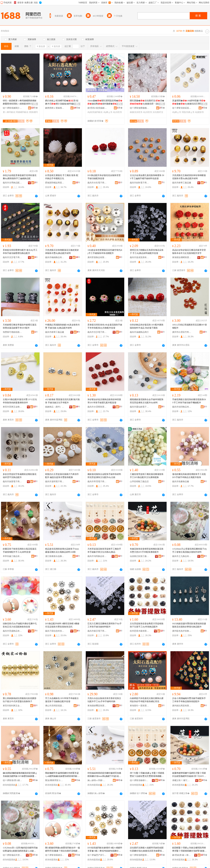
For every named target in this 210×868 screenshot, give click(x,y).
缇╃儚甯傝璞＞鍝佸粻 (12, 780)
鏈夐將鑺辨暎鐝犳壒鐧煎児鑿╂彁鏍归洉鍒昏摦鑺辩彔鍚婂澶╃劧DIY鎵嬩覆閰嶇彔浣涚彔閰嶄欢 (189, 775)
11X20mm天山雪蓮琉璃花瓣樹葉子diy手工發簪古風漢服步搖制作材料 (190, 550)
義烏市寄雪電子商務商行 (97, 482)
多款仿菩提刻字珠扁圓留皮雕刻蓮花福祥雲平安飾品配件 (20, 476)
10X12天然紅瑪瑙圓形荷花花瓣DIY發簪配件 (190, 326)
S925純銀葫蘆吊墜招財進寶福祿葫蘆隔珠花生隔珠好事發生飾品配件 (189, 625)
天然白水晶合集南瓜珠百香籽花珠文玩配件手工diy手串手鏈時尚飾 (104, 700)
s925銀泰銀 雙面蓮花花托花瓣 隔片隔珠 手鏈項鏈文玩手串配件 (62, 401)
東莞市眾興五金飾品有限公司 (12, 407)
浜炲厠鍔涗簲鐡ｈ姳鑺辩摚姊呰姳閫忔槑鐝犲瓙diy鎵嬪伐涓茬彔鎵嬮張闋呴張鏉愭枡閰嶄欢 (147, 849)
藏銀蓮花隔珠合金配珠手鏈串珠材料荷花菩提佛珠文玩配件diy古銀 (104, 476)
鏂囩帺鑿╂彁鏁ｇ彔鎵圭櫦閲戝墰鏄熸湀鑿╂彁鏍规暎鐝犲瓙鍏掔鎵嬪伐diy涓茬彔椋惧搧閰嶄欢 (189, 849)
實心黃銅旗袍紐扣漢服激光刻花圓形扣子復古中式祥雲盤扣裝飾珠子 (20, 700)
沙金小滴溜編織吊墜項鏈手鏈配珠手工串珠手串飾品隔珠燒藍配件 (189, 700)
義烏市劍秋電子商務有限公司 (139, 183)
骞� (35, 108)
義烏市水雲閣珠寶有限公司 (97, 407)
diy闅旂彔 (199, 112)
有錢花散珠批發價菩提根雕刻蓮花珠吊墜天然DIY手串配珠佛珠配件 (147, 550)
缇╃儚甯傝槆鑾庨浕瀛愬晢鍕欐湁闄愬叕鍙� (139, 855)
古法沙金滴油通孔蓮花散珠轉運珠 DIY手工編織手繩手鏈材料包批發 (147, 177)
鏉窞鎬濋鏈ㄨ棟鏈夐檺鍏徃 (182, 855)
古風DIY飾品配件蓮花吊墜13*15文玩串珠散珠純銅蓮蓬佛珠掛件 (20, 401)
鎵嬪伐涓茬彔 (136, 112)
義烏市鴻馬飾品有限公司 (97, 556)
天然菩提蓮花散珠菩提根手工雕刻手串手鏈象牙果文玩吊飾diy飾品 (104, 550)
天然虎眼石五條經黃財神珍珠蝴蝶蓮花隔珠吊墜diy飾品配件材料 (189, 177)
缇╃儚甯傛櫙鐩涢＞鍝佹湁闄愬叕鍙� (55, 855)
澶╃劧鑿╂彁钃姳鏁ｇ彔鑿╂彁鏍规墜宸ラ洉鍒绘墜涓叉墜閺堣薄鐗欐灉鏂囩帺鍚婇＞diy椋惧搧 (147, 775)
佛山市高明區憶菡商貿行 (55, 706)
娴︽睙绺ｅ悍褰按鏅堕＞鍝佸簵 (97, 780)
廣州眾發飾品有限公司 (97, 257)
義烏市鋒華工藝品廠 (182, 183)
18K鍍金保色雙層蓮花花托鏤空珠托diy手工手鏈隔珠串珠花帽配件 (105, 252)
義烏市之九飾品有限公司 (182, 556)
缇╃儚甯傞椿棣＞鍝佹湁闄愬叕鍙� (139, 780)
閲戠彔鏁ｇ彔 (188, 112)
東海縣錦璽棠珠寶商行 (97, 706)
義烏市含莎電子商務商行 (12, 257)
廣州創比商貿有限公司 (182, 706)
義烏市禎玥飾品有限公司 (182, 407)
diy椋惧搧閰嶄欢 (95, 112)
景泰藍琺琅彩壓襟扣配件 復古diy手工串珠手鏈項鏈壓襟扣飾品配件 (20, 252)
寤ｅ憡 (35, 104)
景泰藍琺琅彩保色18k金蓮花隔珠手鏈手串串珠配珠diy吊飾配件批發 (105, 326)
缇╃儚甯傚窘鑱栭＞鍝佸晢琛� (139, 108)
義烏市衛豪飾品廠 (181, 482)
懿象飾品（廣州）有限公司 (55, 407)
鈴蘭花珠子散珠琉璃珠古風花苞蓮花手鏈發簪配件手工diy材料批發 (20, 550)
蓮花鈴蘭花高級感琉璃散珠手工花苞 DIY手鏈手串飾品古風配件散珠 (189, 476)
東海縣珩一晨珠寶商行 (139, 706)
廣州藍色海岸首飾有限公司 (182, 631)
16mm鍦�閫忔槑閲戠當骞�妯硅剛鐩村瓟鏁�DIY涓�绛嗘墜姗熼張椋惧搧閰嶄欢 (105, 102)
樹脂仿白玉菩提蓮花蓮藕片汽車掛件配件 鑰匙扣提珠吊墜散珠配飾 (62, 476)
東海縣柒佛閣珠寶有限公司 (182, 257)
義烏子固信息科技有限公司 (55, 631)
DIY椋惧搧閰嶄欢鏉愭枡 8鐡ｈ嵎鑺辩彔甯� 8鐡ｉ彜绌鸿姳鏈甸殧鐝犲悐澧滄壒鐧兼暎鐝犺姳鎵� (105, 849)
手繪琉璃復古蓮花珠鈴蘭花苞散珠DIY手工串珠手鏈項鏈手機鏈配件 (189, 401)
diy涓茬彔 (117, 112)
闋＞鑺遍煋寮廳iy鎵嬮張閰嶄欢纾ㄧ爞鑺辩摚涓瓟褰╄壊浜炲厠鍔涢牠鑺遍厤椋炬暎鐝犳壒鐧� (62, 849)
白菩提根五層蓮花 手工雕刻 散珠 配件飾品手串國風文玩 (62, 177)
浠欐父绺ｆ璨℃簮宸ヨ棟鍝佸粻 (182, 780)
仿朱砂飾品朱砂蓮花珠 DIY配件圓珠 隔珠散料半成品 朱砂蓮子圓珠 (147, 326)
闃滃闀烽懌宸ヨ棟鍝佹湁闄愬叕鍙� (55, 780)
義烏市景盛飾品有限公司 (12, 631)
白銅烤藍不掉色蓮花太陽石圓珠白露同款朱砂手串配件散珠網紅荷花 (147, 700)
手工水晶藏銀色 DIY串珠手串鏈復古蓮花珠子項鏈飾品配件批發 (62, 700)
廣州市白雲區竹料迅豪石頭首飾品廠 (182, 332)
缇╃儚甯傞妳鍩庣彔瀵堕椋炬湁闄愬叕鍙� (182, 108)
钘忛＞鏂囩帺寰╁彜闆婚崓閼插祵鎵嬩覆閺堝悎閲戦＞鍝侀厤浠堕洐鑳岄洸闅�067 (20, 102)
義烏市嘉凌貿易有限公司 (139, 257)
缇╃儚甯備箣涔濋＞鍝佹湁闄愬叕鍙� (12, 855)
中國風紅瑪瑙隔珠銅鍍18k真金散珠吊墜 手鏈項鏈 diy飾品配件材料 (62, 326)
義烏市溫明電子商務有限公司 (55, 482)
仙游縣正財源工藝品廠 (139, 556)
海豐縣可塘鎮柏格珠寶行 (12, 332)
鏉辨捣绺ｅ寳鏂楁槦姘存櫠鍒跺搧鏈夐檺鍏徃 (55, 108)
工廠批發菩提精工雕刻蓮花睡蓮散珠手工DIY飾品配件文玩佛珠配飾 (147, 476)
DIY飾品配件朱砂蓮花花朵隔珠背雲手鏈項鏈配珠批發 (104, 177)
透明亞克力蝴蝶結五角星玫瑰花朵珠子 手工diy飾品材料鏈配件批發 (147, 252)
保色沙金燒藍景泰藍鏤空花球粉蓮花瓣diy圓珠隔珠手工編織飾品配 (20, 177)
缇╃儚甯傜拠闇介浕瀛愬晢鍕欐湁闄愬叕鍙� (12, 108)
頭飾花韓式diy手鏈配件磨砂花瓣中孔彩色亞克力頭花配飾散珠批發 (20, 625)
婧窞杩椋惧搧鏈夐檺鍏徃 (97, 108)
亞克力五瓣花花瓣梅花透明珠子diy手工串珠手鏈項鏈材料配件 (105, 625)
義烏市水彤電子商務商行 (97, 183)
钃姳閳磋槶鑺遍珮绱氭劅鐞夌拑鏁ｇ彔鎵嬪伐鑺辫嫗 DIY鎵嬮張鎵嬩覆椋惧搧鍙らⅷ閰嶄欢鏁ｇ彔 (20, 775)
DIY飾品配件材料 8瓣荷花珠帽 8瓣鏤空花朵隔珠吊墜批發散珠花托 (62, 625)
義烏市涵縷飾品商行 (139, 332)
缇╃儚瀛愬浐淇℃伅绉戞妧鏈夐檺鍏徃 (97, 855)
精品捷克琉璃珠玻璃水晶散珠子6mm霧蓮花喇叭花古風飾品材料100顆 (62, 550)
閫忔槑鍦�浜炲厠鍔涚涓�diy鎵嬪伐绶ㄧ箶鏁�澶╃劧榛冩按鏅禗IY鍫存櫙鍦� (147, 102)
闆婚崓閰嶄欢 (22, 112)
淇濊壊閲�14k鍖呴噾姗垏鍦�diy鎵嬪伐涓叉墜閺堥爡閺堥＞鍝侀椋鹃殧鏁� (189, 102)
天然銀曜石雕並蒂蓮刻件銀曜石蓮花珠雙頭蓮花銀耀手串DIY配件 (20, 326)
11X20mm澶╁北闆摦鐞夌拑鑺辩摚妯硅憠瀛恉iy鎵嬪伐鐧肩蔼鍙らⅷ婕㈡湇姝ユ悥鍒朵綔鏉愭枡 (20, 849)
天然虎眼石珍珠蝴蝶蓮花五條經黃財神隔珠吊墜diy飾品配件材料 (62, 252)
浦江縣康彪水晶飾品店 (55, 556)
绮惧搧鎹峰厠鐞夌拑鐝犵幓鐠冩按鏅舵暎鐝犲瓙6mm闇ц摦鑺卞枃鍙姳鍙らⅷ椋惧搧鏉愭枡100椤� (104, 775)
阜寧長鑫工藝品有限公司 (12, 556)
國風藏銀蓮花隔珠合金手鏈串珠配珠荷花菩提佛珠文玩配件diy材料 (147, 401)
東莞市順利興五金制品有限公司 (12, 706)
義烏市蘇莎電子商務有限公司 (97, 631)
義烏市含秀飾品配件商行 (12, 183)
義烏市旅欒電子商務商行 (12, 482)
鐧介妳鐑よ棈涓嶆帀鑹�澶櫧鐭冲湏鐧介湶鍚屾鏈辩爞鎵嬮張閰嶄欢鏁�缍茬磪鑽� (62, 102)
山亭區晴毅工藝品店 (139, 482)
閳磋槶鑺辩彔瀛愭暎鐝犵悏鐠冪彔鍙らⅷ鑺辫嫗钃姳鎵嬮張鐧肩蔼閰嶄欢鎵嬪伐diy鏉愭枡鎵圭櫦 (62, 775)
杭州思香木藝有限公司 (139, 631)
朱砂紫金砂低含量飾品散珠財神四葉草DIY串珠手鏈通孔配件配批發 (104, 401)
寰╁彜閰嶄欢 (9, 112)
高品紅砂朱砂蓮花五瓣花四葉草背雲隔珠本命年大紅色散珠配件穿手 (189, 252)
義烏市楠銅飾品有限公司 (55, 257)
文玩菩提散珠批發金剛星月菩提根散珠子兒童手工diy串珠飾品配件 (147, 625)
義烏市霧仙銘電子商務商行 (139, 407)
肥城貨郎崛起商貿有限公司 (55, 183)
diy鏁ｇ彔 (108, 112)
